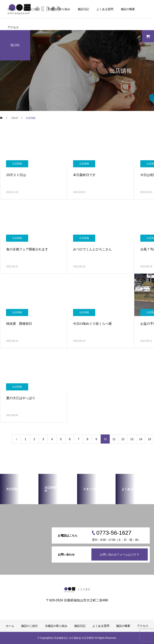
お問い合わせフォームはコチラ (120, 554)
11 (114, 439)
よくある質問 (105, 9)
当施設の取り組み (59, 9)
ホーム (12, 9)
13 (132, 439)
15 (150, 439)
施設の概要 (128, 9)
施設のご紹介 (32, 9)
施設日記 (83, 9)
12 (123, 439)
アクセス (13, 27)
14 (141, 439)
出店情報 (17, 164)
